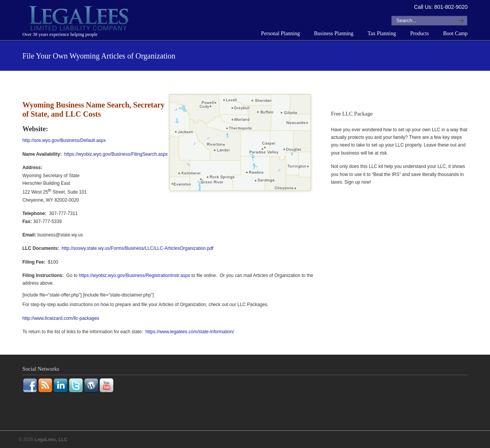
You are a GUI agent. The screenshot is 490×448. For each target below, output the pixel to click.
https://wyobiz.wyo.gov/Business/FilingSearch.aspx (116, 154)
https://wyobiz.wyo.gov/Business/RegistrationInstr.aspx (135, 275)
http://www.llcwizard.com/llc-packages (61, 318)
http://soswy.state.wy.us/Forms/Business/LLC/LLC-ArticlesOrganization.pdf (137, 248)
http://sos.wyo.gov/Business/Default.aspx (64, 140)
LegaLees (80, 20)
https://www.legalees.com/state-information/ (190, 332)
